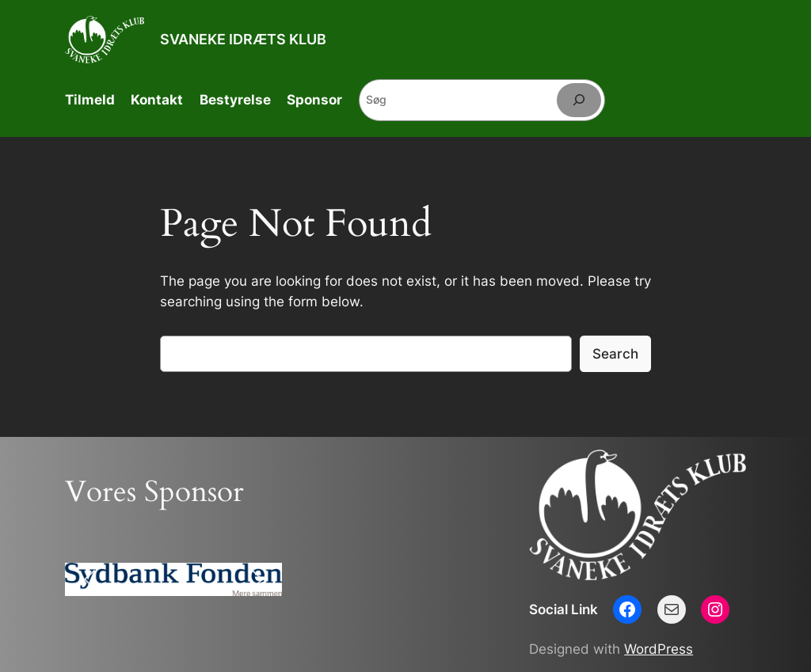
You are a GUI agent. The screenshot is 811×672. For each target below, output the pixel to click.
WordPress (659, 649)
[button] (89, 579)
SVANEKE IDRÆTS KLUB (243, 39)
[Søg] (579, 100)
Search (615, 354)
